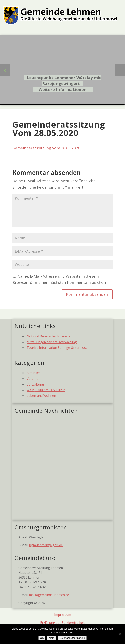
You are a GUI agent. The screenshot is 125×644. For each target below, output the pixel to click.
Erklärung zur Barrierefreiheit (62, 623)
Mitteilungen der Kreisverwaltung (52, 342)
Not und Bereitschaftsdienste (49, 336)
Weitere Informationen (63, 89)
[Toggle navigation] (119, 31)
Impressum (63, 615)
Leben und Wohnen (41, 396)
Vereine (32, 379)
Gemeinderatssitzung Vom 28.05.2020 (46, 148)
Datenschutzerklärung (72, 638)
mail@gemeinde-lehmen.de (49, 595)
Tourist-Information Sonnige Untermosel (58, 348)
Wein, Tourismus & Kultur (46, 390)
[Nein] (120, 634)
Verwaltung (35, 384)
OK (42, 638)
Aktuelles (34, 373)
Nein (52, 638)
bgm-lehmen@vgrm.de (46, 545)
